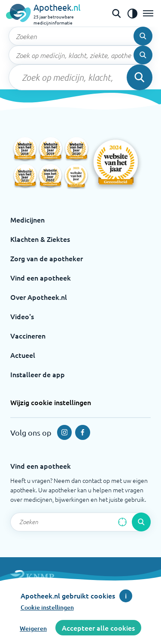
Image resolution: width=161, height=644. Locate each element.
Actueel (23, 355)
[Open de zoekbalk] (116, 13)
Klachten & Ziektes (40, 239)
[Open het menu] (148, 13)
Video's (22, 316)
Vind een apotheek (41, 278)
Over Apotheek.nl (39, 297)
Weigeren (33, 628)
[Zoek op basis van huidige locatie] (122, 522)
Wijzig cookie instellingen (51, 402)
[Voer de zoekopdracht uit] (143, 36)
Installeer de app (38, 374)
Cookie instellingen (47, 607)
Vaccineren (28, 336)
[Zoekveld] (80, 36)
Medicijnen (27, 220)
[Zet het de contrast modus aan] (132, 13)
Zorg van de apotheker (47, 258)
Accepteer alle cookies (98, 628)
